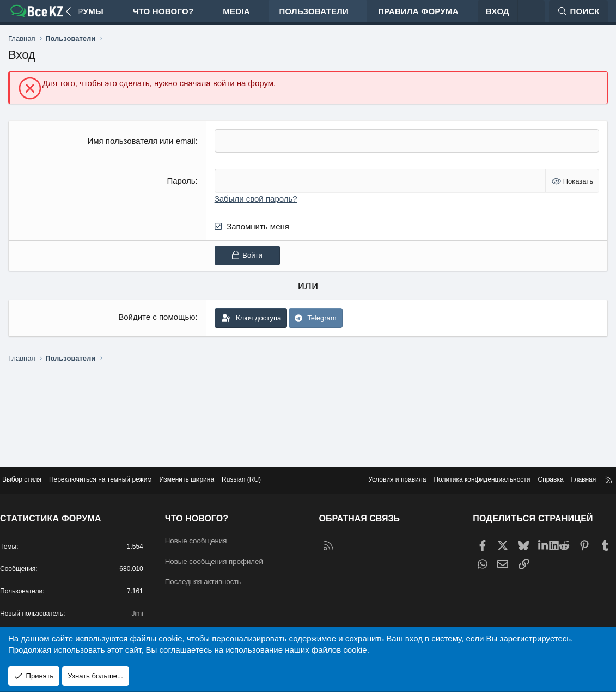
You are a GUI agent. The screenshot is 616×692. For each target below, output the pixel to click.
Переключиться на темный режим (119, 469)
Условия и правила (371, 469)
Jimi (141, 611)
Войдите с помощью (157, 327)
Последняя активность (214, 573)
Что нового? (163, 17)
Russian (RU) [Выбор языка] (271, 469)
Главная (571, 469)
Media (236, 17)
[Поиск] (578, 17)
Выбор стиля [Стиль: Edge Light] (34, 469)
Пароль (181, 192)
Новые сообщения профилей (226, 552)
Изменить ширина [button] (212, 469)
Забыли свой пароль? (256, 209)
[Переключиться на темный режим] (531, 17)
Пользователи (314, 17)
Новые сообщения (206, 531)
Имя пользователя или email (141, 152)
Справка (536, 469)
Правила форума (418, 17)
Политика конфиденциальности (462, 469)
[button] (113, 17)
